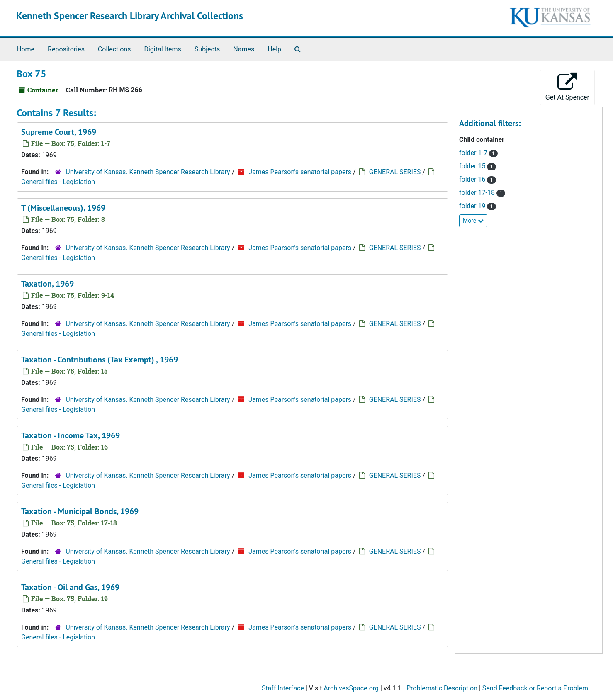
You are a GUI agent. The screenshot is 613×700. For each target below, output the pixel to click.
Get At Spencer (567, 87)
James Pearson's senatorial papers (300, 172)
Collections (114, 49)
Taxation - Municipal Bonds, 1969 (80, 511)
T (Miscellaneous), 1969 (63, 208)
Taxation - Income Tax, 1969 (71, 435)
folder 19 (473, 206)
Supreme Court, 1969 (59, 132)
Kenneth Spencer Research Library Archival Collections (130, 16)
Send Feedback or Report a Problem (535, 688)
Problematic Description (442, 688)
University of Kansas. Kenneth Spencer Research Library (148, 172)
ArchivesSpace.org (351, 688)
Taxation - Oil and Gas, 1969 (70, 587)
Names (244, 49)
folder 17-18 (478, 193)
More (473, 221)
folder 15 (473, 166)
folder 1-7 (474, 153)
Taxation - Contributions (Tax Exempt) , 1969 (100, 360)
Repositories (66, 49)
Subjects (207, 49)
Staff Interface (283, 688)
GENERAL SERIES (395, 172)
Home (26, 49)
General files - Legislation (58, 182)
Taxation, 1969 (47, 284)
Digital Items (162, 49)
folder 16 (473, 179)
